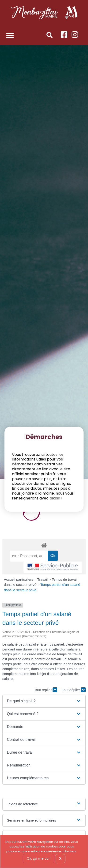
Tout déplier (74, 690)
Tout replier (46, 690)
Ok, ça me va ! (39, 858)
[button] (10, 35)
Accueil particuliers (19, 579)
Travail (43, 579)
